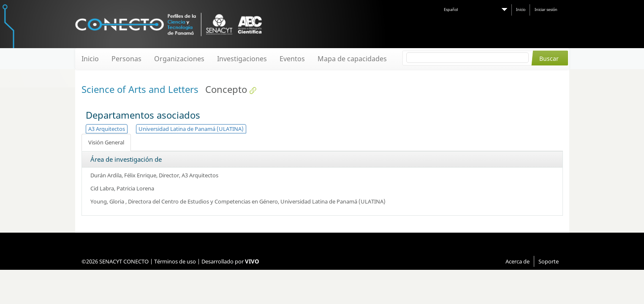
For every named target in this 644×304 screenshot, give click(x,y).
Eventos (292, 59)
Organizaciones (179, 59)
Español (451, 9)
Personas (126, 59)
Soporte (549, 261)
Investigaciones (242, 59)
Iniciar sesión (546, 9)
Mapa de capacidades (352, 59)
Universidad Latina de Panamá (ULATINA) (191, 129)
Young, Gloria (108, 201)
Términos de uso (175, 261)
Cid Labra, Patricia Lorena (122, 188)
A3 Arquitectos (107, 129)
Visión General (106, 142)
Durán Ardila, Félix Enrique (123, 175)
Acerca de (518, 261)
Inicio (521, 9)
